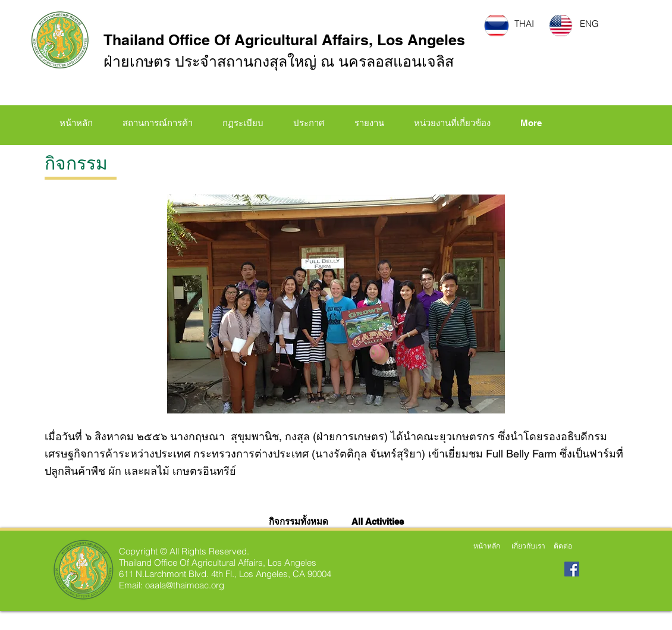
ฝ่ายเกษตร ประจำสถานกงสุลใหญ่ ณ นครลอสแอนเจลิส (279, 61)
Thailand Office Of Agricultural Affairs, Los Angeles (284, 40)
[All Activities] (378, 521)
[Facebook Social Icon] (572, 569)
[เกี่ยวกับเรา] (528, 546)
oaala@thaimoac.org (185, 585)
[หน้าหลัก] (486, 546)
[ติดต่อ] (563, 546)
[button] (243, 123)
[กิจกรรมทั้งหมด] (300, 521)
